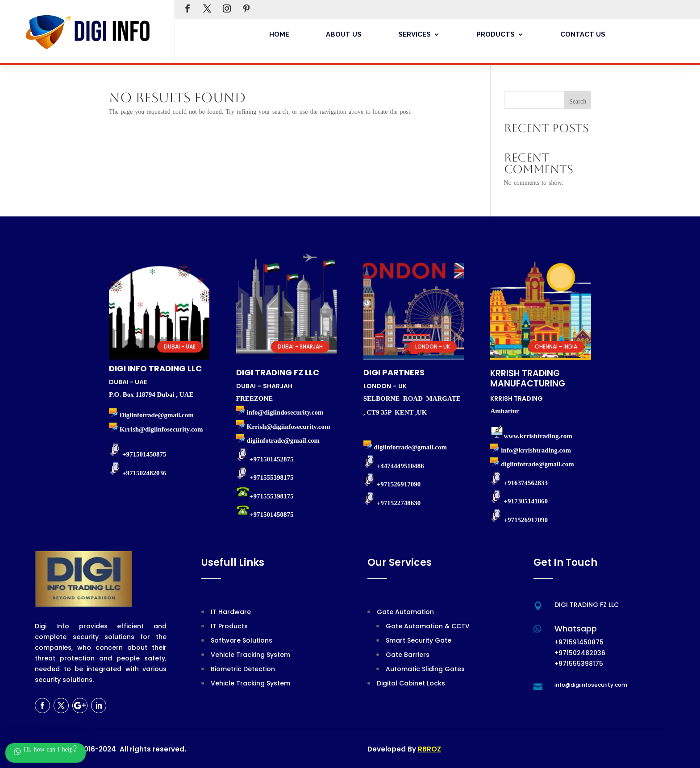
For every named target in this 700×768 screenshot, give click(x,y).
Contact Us (583, 34)
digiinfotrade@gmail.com (537, 464)
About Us (344, 34)
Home (279, 34)
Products (496, 34)
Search (578, 102)
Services (415, 34)
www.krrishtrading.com (538, 436)
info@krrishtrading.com (536, 450)
